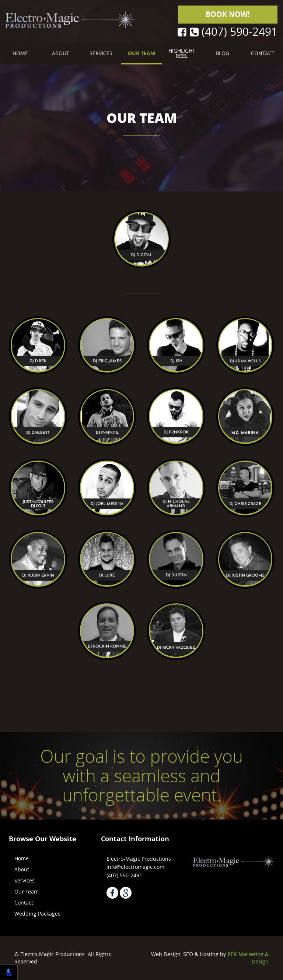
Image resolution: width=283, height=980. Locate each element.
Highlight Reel (182, 53)
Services (101, 53)
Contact (263, 53)
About (61, 53)
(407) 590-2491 (234, 32)
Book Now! (228, 14)
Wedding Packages (37, 914)
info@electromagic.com (135, 867)
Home (20, 53)
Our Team (141, 53)
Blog (222, 53)
